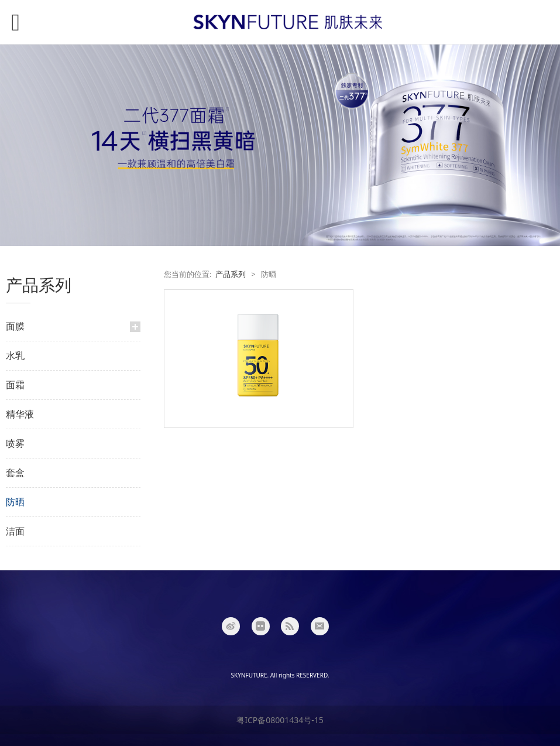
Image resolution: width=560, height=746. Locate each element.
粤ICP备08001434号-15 (280, 720)
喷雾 (15, 443)
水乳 (15, 355)
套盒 (15, 473)
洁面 (15, 531)
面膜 (15, 326)
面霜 (15, 385)
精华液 (20, 414)
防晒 (15, 502)
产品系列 (231, 274)
